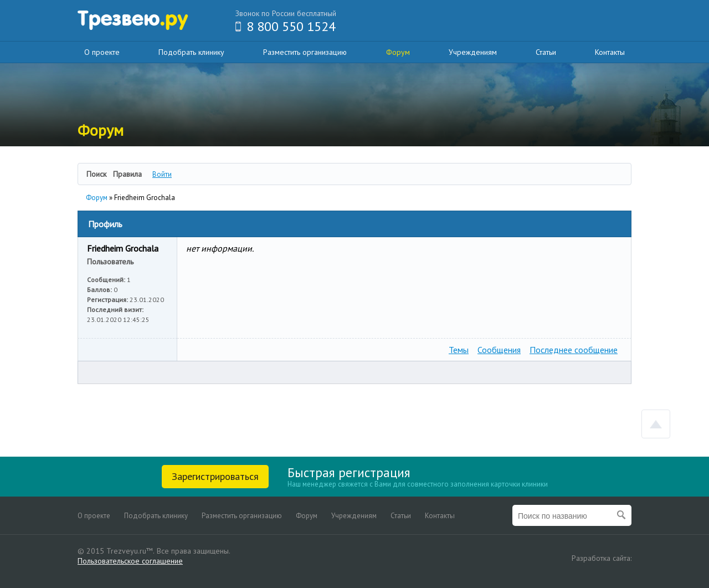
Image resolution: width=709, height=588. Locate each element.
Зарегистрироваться (215, 476)
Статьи (546, 52)
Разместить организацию (305, 52)
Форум (398, 52)
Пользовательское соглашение (130, 561)
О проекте (102, 52)
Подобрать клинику (191, 52)
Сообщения (499, 350)
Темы (459, 350)
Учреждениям (473, 52)
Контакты (610, 52)
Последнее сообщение (574, 350)
